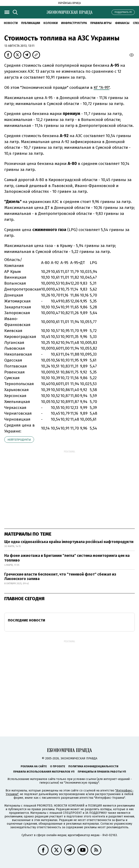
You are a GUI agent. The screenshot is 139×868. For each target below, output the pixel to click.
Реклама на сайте (34, 766)
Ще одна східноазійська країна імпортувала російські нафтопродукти (69, 542)
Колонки (51, 23)
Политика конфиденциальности (93, 766)
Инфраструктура (74, 23)
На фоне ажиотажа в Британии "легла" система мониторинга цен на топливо (67, 558)
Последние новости (27, 620)
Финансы (122, 23)
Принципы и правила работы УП (102, 772)
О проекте (58, 766)
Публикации (31, 23)
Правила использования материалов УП (44, 772)
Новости (11, 23)
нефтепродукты (19, 440)
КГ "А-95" (102, 87)
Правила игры (101, 23)
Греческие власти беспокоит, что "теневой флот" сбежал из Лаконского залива (60, 577)
